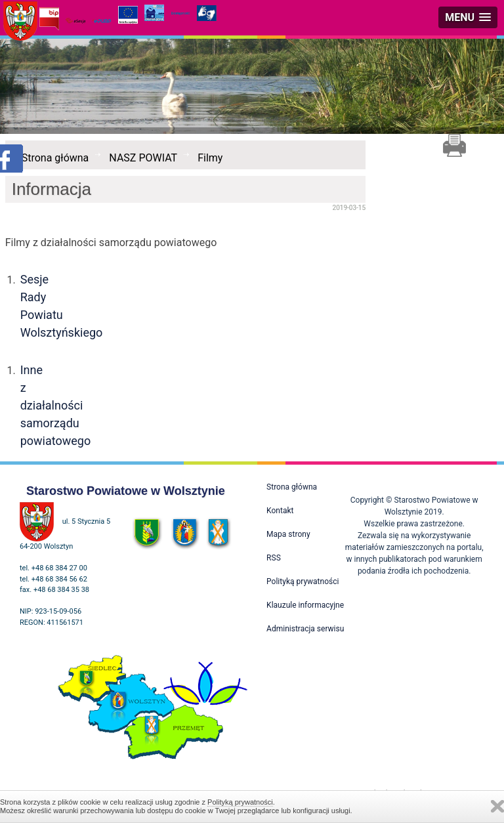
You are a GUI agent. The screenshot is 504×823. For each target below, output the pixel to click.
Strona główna (55, 158)
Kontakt (280, 511)
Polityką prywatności (240, 802)
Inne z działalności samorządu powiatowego (56, 405)
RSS (274, 558)
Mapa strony (288, 534)
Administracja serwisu (305, 629)
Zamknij (497, 806)
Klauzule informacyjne (305, 605)
